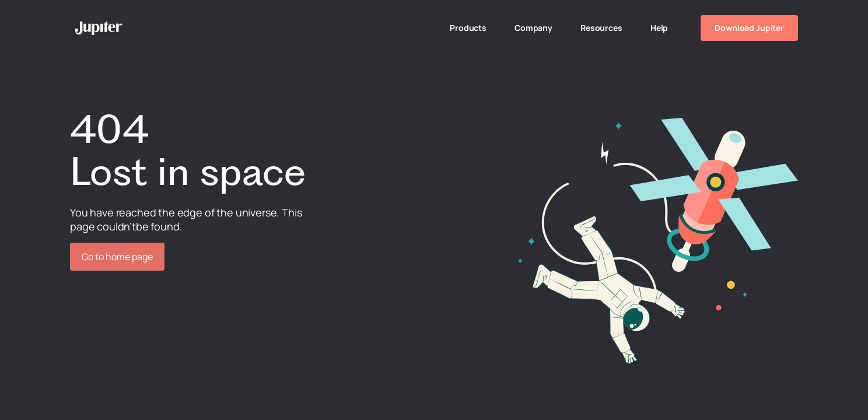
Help (659, 28)
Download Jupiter (749, 28)
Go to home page (117, 257)
